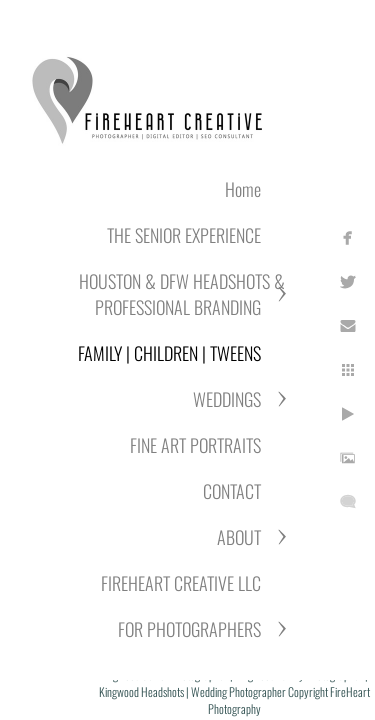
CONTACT (232, 491)
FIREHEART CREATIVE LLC (181, 583)
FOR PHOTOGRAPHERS (189, 629)
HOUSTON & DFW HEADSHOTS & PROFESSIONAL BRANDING (182, 294)
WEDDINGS (227, 399)
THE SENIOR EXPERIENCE (184, 235)
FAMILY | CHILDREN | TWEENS (169, 353)
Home (243, 189)
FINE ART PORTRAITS (195, 445)
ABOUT (239, 537)
